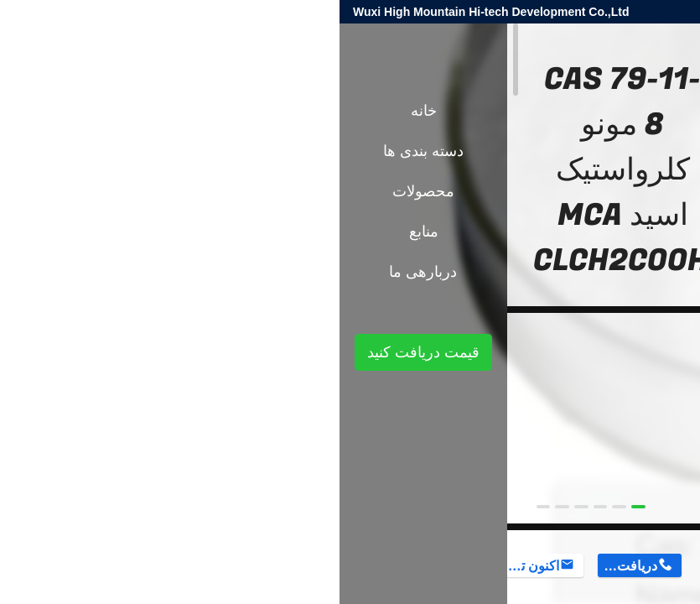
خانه (84, 111)
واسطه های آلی (519, 292)
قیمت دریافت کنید (84, 352)
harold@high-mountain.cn (487, 12)
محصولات (592, 292)
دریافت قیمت (288, 566)
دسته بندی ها (84, 151)
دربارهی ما (83, 272)
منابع (84, 232)
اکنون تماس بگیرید (190, 566)
